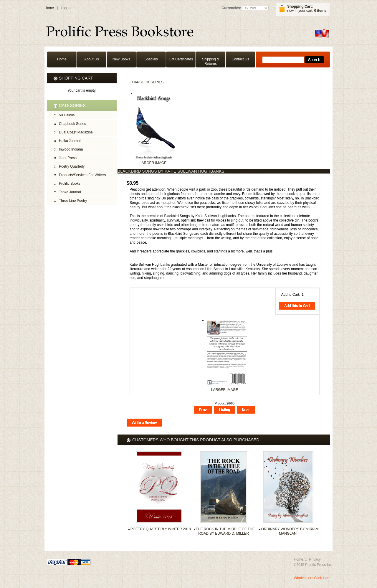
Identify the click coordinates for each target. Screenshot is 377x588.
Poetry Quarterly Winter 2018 (161, 529)
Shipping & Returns (211, 61)
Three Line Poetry (73, 201)
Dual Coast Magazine (76, 132)
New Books (121, 59)
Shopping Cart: (300, 6)
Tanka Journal (70, 192)
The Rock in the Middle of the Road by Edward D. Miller (225, 531)
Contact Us (240, 59)
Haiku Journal (70, 141)
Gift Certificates (181, 59)
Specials (151, 59)
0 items (320, 11)
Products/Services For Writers (82, 175)
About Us (91, 59)
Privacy (315, 559)
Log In (66, 8)
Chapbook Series (147, 82)
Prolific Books (70, 184)
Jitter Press (68, 158)
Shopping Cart (76, 78)
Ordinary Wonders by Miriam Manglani (290, 531)
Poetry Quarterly (72, 166)
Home (49, 8)
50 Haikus (67, 115)
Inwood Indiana (71, 149)
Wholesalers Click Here (312, 578)
